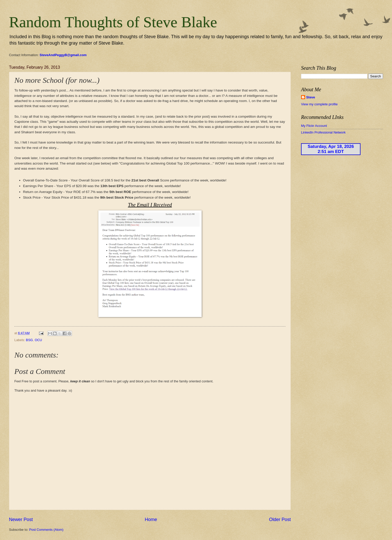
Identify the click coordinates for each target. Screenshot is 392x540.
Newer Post (21, 519)
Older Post (280, 519)
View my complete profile (319, 104)
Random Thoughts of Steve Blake (113, 22)
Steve (311, 97)
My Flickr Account (314, 126)
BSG (29, 340)
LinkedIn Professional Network (323, 132)
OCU (38, 340)
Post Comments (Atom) (46, 530)
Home (151, 519)
